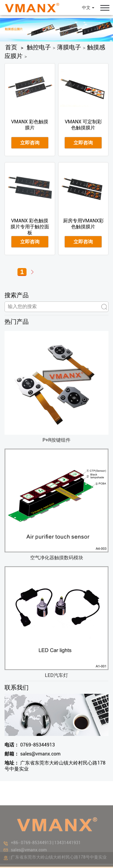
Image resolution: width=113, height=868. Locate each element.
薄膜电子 (69, 47)
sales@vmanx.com (33, 754)
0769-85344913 (30, 745)
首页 (11, 47)
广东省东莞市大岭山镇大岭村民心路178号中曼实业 (55, 766)
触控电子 (39, 47)
